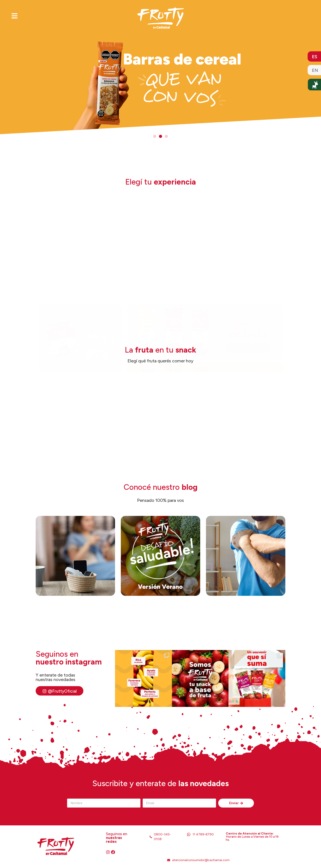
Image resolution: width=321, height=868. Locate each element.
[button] (155, 136)
